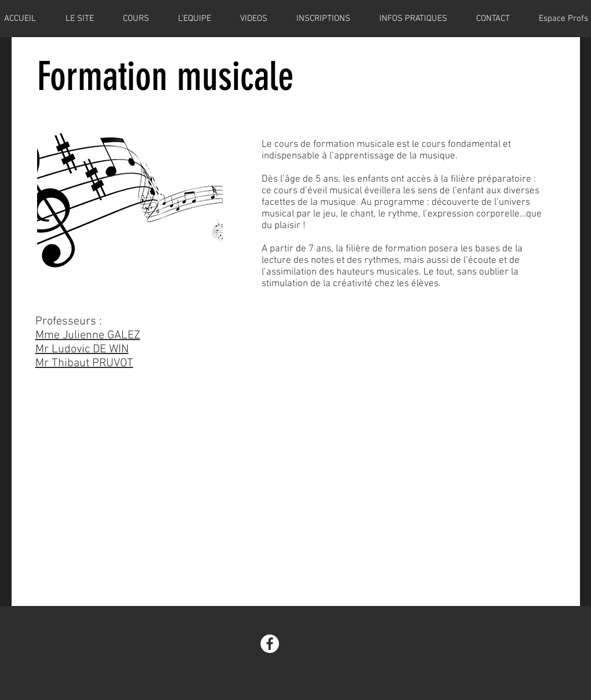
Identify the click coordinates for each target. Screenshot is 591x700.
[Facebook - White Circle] (270, 644)
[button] (323, 19)
